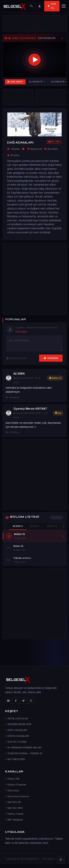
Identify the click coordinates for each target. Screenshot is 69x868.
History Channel (16, 785)
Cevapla (12, 397)
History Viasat (14, 814)
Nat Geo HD (13, 802)
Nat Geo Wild (14, 808)
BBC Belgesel (14, 820)
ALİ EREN (19, 374)
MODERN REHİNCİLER (18, 724)
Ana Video (15, 82)
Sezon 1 (35, 526)
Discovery (12, 790)
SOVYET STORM (16, 742)
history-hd (36, 149)
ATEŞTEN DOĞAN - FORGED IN (24, 753)
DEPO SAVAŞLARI (16, 730)
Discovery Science (17, 796)
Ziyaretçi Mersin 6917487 (30, 409)
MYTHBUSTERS (15, 759)
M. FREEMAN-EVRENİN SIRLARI (23, 747)
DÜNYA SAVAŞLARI (17, 736)
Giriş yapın (21, 331)
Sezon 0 (18, 526)
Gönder (51, 358)
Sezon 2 (52, 526)
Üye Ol (52, 6)
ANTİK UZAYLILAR (17, 718)
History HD (12, 779)
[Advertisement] (34, 278)
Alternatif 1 (37, 82)
